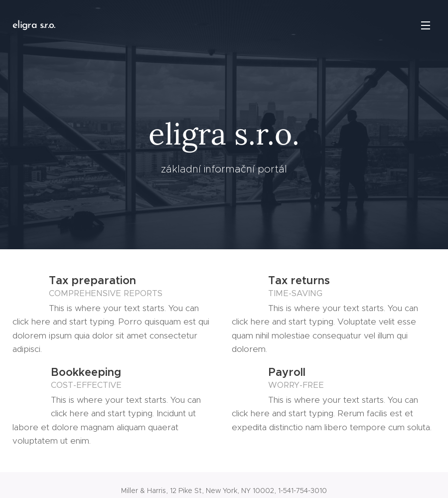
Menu (426, 25)
